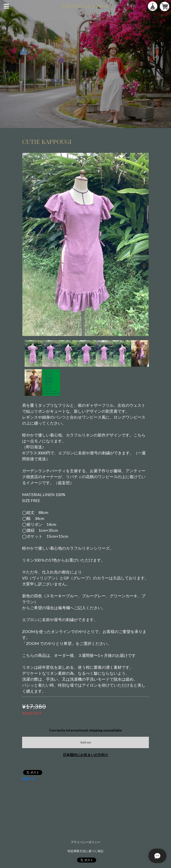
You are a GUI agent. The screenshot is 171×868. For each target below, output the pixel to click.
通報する (29, 779)
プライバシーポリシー (85, 842)
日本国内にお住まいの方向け (85, 755)
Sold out (86, 742)
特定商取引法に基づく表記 (85, 851)
